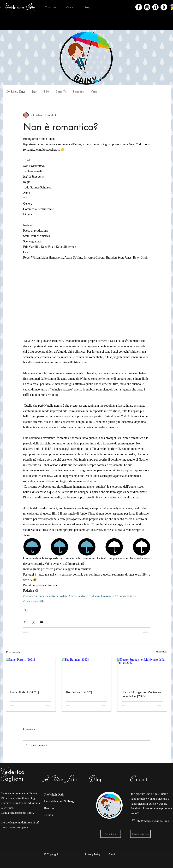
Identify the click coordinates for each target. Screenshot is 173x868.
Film (47, 91)
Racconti (79, 91)
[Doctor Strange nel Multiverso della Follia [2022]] (142, 672)
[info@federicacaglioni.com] (151, 821)
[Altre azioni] (148, 115)
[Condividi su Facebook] (25, 622)
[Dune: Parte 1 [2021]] (31, 672)
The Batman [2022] (79, 692)
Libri (35, 91)
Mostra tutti (162, 652)
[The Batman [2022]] (86, 672)
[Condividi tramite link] (50, 622)
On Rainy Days (16, 91)
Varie (94, 91)
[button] (30, 7)
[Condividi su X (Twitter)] (33, 622)
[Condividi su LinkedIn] (42, 622)
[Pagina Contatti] (140, 834)
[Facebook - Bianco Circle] (139, 7)
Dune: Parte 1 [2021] (25, 692)
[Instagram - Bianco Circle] (147, 7)
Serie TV (61, 91)
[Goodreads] (155, 7)
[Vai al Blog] (111, 834)
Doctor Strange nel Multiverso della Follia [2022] (141, 694)
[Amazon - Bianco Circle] (164, 7)
